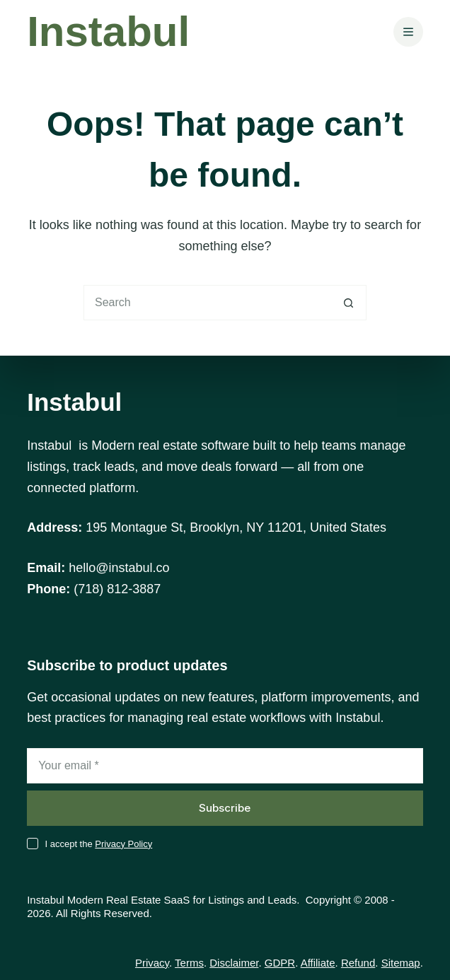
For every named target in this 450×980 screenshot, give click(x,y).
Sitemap (401, 963)
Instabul (108, 31)
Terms (189, 963)
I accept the (98, 844)
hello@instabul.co (119, 568)
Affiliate (318, 963)
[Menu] (408, 32)
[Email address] (225, 766)
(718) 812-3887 (117, 589)
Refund (358, 963)
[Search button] (349, 303)
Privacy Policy (123, 844)
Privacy (152, 963)
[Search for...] (207, 303)
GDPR (280, 963)
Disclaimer (234, 963)
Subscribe (225, 808)
